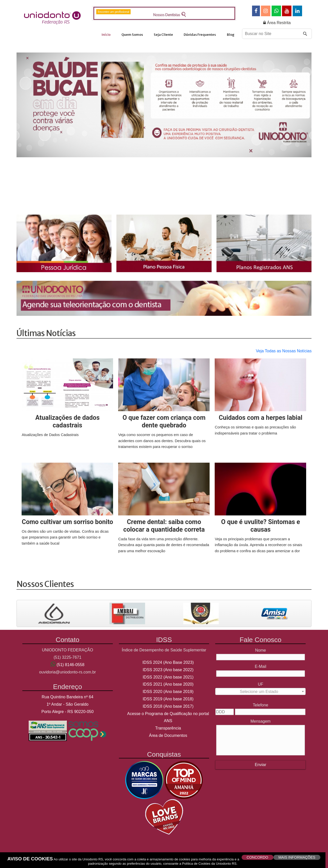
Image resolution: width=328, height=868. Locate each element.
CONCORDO (257, 857)
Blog (231, 35)
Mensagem (261, 721)
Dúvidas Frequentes (200, 35)
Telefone (261, 705)
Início (106, 35)
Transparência (168, 728)
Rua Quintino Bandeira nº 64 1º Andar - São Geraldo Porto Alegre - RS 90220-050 (67, 704)
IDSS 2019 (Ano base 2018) (168, 699)
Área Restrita (277, 23)
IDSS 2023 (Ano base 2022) (168, 670)
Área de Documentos (168, 735)
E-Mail (261, 666)
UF (261, 684)
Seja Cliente (163, 35)
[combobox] (260, 691)
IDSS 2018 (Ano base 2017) (168, 706)
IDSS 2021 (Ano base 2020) (168, 684)
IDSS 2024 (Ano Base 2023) (168, 662)
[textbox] (260, 693)
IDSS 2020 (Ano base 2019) (168, 692)
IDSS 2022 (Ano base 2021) (168, 677)
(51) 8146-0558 (71, 665)
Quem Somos (132, 35)
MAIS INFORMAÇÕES (297, 857)
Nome (261, 650)
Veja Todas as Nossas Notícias (284, 351)
